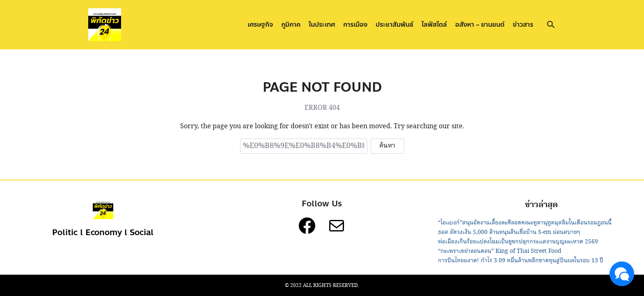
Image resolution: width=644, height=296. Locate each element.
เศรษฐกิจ (260, 24)
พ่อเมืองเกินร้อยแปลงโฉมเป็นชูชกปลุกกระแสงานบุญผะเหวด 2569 (518, 242)
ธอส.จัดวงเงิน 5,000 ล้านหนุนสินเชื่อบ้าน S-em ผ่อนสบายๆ (509, 232)
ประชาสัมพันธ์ (394, 24)
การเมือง (355, 24)
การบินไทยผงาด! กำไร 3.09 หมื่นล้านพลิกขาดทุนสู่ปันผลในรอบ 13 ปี (521, 261)
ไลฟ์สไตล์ (434, 24)
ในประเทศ (322, 24)
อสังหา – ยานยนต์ (480, 24)
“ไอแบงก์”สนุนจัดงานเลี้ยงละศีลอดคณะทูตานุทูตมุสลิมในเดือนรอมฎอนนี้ (525, 223)
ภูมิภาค (291, 24)
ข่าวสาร (523, 24)
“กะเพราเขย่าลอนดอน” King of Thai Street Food (500, 251)
